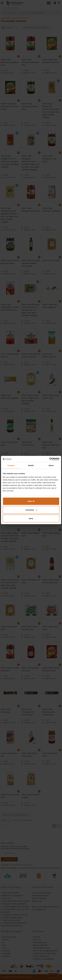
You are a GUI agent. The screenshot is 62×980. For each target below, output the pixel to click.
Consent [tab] (11, 465)
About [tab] (51, 465)
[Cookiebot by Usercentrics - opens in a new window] (49, 459)
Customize (31, 510)
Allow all (31, 501)
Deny (31, 518)
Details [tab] (31, 465)
